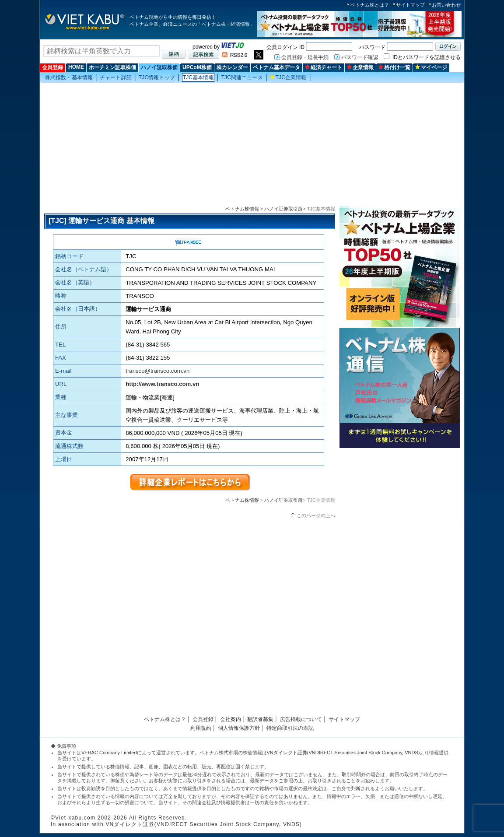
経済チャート (324, 67)
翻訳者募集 (260, 719)
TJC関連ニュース (242, 77)
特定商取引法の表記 (290, 728)
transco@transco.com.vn (157, 371)
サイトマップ (410, 5)
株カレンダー (232, 67)
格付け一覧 (394, 67)
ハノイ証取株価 (159, 67)
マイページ (431, 67)
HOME (76, 67)
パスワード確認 (360, 57)
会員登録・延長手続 (305, 57)
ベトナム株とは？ (370, 5)
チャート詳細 (116, 77)
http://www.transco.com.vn (162, 384)
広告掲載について (301, 719)
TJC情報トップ (157, 77)
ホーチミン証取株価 (112, 67)
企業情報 (360, 67)
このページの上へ (316, 515)
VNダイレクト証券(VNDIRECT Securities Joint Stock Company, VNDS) (343, 753)
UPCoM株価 (197, 67)
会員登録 (52, 67)
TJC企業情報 (288, 77)
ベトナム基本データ (276, 67)
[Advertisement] (252, 145)
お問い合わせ (446, 5)
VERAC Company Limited (109, 753)
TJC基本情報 (198, 77)
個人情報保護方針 (239, 728)
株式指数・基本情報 (69, 77)
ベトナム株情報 (242, 209)
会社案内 (231, 719)
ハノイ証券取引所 (283, 209)
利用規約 (201, 728)
